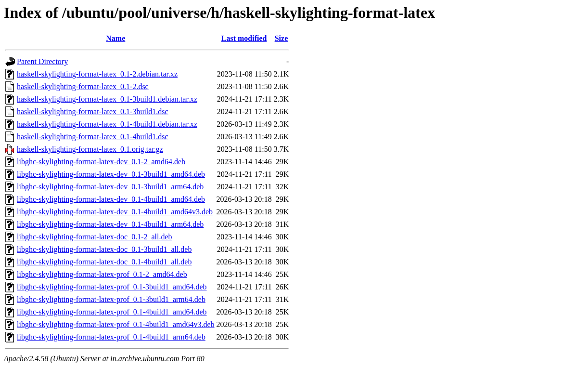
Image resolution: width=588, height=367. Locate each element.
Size (281, 38)
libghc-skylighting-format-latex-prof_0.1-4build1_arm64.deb (111, 337)
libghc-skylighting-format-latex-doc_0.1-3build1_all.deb (104, 249)
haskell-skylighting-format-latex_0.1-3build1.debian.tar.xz (107, 99)
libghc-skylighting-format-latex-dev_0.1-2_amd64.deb (101, 162)
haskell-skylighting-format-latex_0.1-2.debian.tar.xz (97, 74)
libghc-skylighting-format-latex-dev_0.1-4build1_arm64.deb (110, 224)
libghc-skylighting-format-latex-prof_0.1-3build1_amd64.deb (112, 287)
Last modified (244, 38)
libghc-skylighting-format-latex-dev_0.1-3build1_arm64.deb (110, 187)
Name (115, 38)
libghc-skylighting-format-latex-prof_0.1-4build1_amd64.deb (112, 312)
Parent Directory (42, 61)
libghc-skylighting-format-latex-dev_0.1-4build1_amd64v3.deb (115, 212)
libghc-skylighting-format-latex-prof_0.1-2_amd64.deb (102, 274)
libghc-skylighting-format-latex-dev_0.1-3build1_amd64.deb (111, 174)
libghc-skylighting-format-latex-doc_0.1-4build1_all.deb (104, 262)
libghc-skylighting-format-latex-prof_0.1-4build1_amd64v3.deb (116, 324)
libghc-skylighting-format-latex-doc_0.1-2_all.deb (95, 237)
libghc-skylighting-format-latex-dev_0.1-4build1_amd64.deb (111, 199)
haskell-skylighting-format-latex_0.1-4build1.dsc (93, 137)
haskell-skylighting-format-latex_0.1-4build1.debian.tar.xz (107, 124)
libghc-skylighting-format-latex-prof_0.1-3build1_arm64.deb (111, 299)
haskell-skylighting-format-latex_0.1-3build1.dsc (93, 111)
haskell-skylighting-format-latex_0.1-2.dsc (83, 86)
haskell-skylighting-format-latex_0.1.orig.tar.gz (90, 149)
